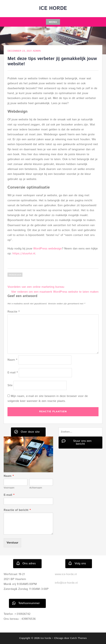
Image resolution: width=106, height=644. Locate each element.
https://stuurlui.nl (24, 254)
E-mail (13, 373)
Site (10, 385)
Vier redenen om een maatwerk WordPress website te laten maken (55, 292)
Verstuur (12, 543)
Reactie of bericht (17, 510)
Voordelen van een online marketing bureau (36, 287)
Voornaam (9, 488)
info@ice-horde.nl (66, 583)
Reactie (14, 312)
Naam (12, 360)
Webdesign (15, 275)
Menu (53, 22)
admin (37, 51)
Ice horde (53, 8)
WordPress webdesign (48, 249)
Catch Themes (79, 638)
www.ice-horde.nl (66, 574)
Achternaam (36, 488)
